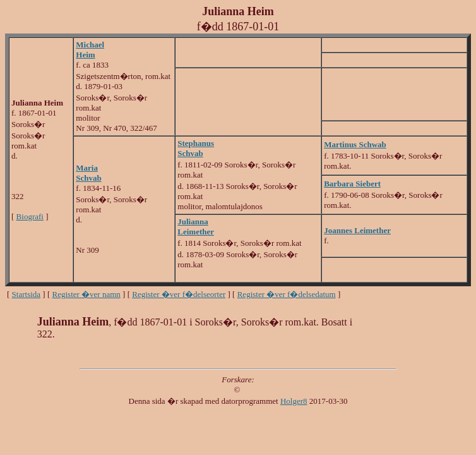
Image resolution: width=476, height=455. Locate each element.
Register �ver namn (86, 294)
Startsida (27, 294)
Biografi (30, 216)
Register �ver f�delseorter (179, 294)
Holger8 (294, 401)
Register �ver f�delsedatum (287, 294)
